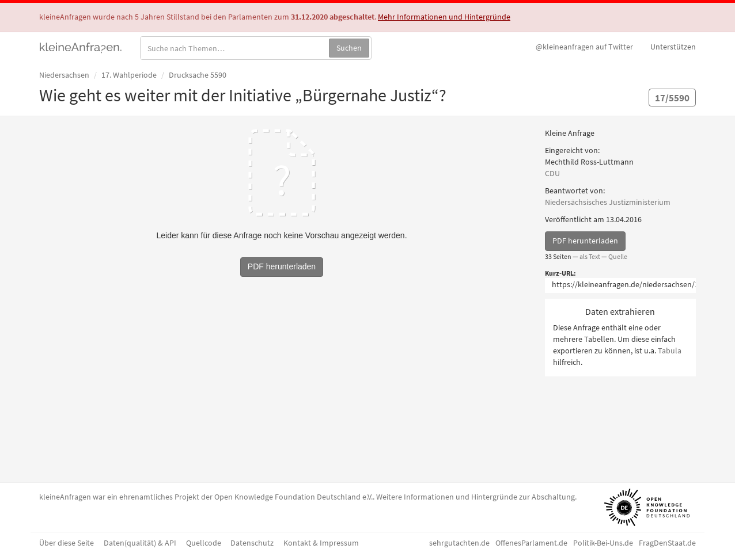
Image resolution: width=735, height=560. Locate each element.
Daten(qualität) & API (140, 543)
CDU (552, 173)
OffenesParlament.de (531, 543)
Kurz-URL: (560, 273)
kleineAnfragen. (81, 47)
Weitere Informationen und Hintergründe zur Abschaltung (476, 497)
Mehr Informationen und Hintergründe (444, 17)
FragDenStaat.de (667, 543)
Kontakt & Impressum (321, 543)
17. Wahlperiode (129, 75)
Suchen (349, 48)
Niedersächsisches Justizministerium (608, 202)
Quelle (618, 256)
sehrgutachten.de (459, 543)
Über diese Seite (67, 543)
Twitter (584, 47)
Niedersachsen (64, 75)
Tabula (670, 351)
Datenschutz (252, 543)
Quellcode (204, 543)
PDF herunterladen (585, 241)
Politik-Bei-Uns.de (603, 543)
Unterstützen (673, 47)
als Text (590, 256)
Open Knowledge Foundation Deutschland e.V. (293, 497)
